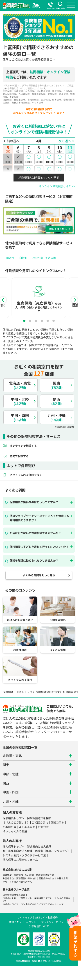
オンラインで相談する (23, 446)
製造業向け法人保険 (39, 847)
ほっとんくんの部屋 (15, 831)
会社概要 (7, 875)
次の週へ (65, 141)
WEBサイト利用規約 (46, 917)
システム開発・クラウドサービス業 (24, 855)
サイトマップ (25, 917)
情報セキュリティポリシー (24, 922)
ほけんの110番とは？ (16, 822)
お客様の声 (9, 827)
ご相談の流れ (40, 822)
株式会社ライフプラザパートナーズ (45, 904)
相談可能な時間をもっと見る (39, 178)
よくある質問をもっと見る (39, 575)
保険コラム (57, 822)
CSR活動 (29, 875)
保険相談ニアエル (43, 898)
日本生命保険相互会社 (14, 895)
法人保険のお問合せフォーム (20, 860)
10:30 (29, 171)
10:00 (29, 159)
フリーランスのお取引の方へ (17, 882)
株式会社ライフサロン (14, 904)
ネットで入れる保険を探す (26, 475)
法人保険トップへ (13, 847)
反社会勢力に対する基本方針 (53, 878)
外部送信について (39, 926)
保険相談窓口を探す (48, 692)
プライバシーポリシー (54, 922)
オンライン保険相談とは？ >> (57, 186)
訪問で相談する (19, 456)
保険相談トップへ (13, 818)
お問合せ (43, 827)
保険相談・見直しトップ (18, 692)
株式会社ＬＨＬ (11, 898)
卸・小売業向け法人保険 (18, 851)
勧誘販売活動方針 (45, 875)
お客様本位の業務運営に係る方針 (20, 878)
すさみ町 (51, 258)
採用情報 (18, 875)
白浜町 (23, 258)
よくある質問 (27, 827)
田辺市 (10, 258)
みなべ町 (38, 258)
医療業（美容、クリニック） (53, 851)
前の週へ (13, 141)
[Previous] (3, 300)
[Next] (74, 300)
